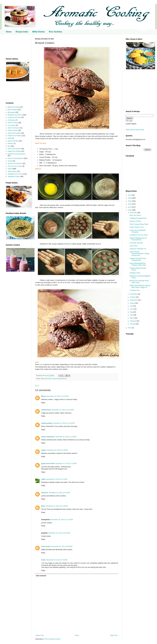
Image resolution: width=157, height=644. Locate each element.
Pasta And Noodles (14, 133)
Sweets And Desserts (15, 163)
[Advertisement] (17, 46)
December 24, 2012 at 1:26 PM (66, 437)
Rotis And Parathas (14, 149)
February (133, 321)
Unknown (45, 493)
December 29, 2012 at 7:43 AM (57, 560)
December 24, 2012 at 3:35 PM (57, 450)
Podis (10, 138)
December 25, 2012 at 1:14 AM (57, 479)
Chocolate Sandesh (136, 243)
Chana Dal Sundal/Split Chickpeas (137, 231)
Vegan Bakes (12, 171)
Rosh (43, 506)
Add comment (41, 576)
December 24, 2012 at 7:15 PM (66, 464)
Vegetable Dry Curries (15, 174)
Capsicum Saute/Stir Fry (138, 249)
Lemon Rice (134, 246)
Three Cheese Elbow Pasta (139, 224)
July (132, 306)
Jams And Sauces (14, 128)
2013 (130, 207)
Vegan (10, 169)
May (132, 312)
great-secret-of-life (48, 464)
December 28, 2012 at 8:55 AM (62, 546)
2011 (130, 328)
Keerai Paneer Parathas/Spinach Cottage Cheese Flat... (139, 254)
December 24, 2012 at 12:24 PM (63, 410)
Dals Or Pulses (13, 123)
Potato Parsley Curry (137, 227)
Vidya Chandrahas (48, 437)
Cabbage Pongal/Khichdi (138, 218)
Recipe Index (22, 32)
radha (43, 479)
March (132, 318)
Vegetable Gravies (14, 177)
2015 (130, 201)
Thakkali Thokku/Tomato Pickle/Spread (138, 259)
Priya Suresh (46, 546)
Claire (43, 560)
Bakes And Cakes (46, 379)
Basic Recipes (13, 110)
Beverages (11, 112)
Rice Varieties (56, 32)
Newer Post (40, 635)
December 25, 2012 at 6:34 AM (59, 493)
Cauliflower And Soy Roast (139, 235)
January (133, 324)
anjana (44, 450)
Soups (10, 161)
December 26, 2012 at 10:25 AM (59, 533)
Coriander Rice (135, 290)
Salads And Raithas (14, 151)
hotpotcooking (47, 423)
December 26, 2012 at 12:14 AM (62, 520)
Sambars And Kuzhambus (17, 154)
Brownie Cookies (135, 221)
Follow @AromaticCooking (135, 130)
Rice (9, 146)
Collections (11, 120)
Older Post (114, 635)
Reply (43, 403)
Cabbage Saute (135, 273)
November (134, 294)
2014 (130, 204)
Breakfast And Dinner (15, 115)
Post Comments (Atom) (52, 639)
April (132, 315)
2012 (130, 210)
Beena (44, 396)
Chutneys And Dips (14, 117)
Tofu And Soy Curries (15, 166)
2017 (130, 195)
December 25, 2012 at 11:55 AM (57, 506)
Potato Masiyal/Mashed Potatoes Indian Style (138, 264)
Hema (45, 375)
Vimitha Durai (46, 410)
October (133, 297)
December (134, 213)
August (133, 303)
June (132, 309)
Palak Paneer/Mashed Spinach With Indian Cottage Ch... (140, 286)
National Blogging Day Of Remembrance (138, 239)
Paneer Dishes (13, 130)
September (134, 300)
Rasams (10, 143)
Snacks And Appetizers (60, 379)
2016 (130, 198)
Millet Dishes (39, 32)
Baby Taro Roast (135, 215)
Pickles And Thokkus (15, 136)
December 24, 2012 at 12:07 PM (58, 396)
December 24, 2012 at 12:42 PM (64, 423)
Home (9, 32)
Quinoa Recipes (13, 141)
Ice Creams (12, 125)
